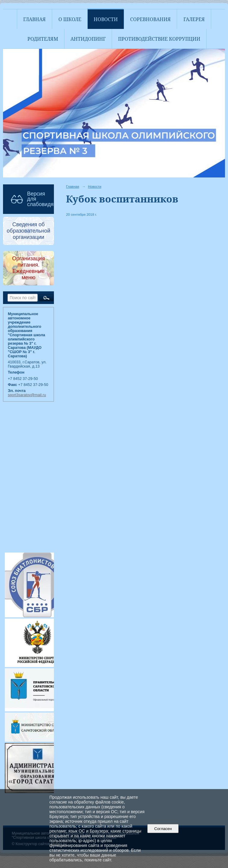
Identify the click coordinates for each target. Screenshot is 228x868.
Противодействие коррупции (159, 39)
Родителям (43, 39)
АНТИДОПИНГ (88, 39)
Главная (34, 19)
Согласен (163, 829)
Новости (106, 19)
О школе (70, 19)
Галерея (194, 19)
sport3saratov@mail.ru (27, 395)
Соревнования (150, 19)
